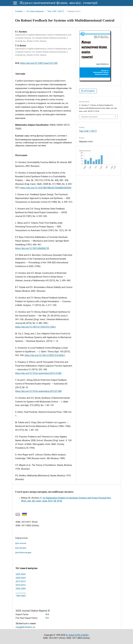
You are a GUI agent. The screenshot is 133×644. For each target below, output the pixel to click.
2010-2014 (21, 585)
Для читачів (21, 543)
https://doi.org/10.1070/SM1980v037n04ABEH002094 (46, 188)
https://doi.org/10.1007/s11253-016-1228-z (35, 327)
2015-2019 (21, 581)
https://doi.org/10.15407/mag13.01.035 (39, 63)
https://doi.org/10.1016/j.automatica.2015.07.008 (38, 391)
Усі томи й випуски (35, 11)
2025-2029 (21, 574)
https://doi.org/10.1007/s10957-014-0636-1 (45, 355)
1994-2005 (21, 596)
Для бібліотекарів (23, 553)
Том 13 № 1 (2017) (56, 11)
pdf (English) (89, 91)
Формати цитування (89, 117)
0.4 (47, 614)
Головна (19, 11)
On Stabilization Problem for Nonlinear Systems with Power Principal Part (77, 498)
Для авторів (21, 548)
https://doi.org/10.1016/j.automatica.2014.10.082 (38, 373)
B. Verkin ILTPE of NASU (77, 635)
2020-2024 (21, 578)
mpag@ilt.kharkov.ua (25, 627)
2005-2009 (21, 589)
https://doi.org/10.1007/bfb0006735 (32, 248)
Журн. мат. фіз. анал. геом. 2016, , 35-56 (42, 501)
